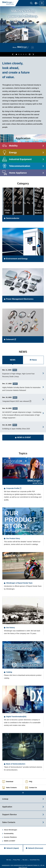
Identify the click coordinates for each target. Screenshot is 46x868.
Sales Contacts (9, 820)
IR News (33, 359)
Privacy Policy (17, 857)
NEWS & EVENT (10, 838)
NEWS (13, 359)
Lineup (5, 796)
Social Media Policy (35, 857)
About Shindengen (11, 827)
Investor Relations (10, 834)
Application (7, 804)
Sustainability (9, 831)
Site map (9, 857)
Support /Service (9, 812)
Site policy (25, 857)
